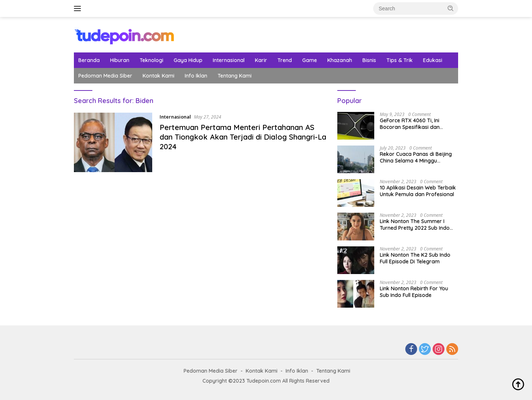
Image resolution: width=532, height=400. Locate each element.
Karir (261, 60)
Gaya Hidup (188, 60)
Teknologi (151, 60)
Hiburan (120, 60)
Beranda (89, 60)
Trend (285, 60)
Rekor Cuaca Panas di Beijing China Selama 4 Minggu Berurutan (416, 157)
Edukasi (433, 60)
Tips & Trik (400, 60)
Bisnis (369, 60)
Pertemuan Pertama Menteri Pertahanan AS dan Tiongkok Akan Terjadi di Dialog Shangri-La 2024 (243, 137)
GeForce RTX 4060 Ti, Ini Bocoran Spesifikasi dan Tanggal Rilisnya (410, 124)
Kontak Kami (158, 76)
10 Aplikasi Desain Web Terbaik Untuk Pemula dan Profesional (418, 191)
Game (310, 60)
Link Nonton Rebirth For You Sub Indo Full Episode (414, 292)
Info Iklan (196, 76)
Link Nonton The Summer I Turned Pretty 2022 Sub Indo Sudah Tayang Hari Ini (415, 225)
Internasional (229, 60)
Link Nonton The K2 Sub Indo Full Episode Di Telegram (415, 258)
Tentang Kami (235, 76)
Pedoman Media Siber (105, 76)
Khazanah (340, 60)
